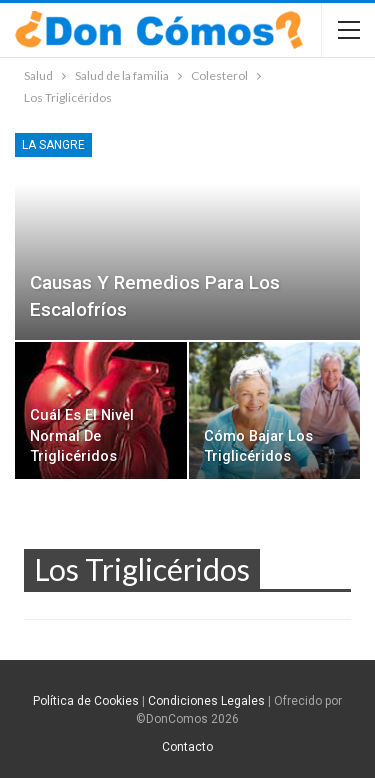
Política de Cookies (86, 701)
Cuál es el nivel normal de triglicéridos (82, 436)
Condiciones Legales (206, 701)
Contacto (187, 747)
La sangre (53, 145)
